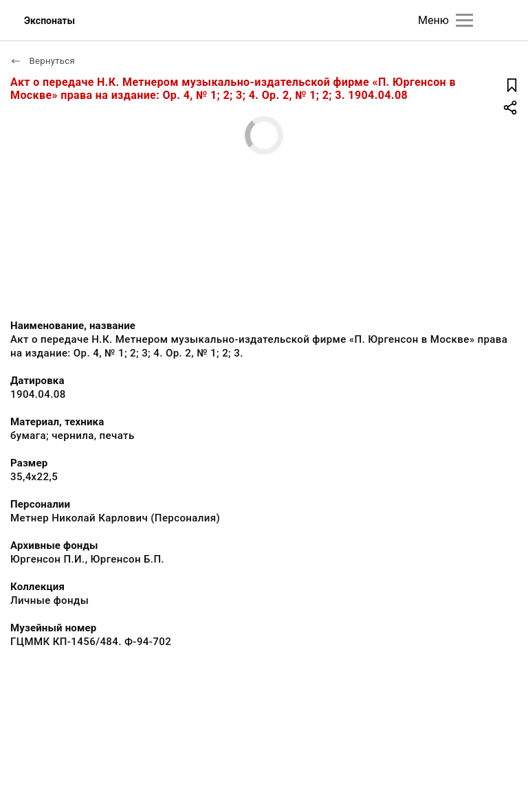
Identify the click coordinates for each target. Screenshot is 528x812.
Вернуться (43, 61)
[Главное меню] (464, 20)
